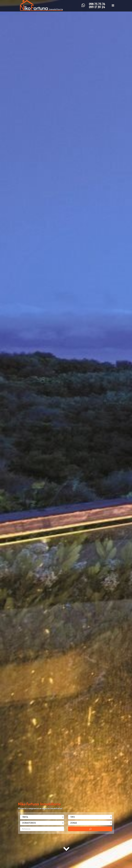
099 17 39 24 (97, 7)
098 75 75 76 (97, 4)
